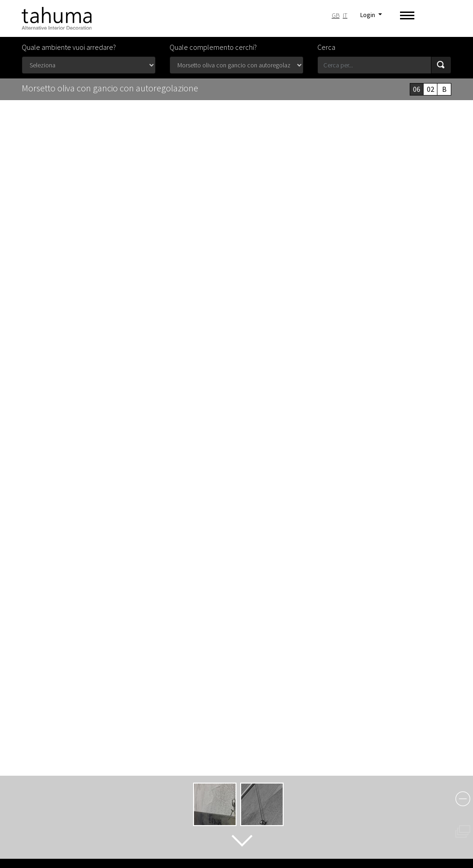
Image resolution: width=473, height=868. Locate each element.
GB (336, 15)
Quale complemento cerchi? (213, 47)
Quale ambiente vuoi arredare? (69, 47)
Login (368, 15)
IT (345, 15)
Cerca (326, 47)
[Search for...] (374, 65)
